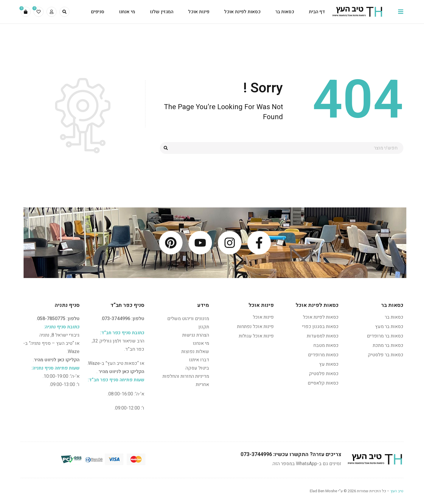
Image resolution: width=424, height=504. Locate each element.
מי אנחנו (201, 343)
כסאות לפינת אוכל (321, 317)
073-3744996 (116, 319)
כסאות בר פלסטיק (386, 355)
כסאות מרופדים (323, 355)
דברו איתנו (199, 360)
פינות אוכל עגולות (256, 336)
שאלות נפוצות (195, 352)
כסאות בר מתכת (388, 345)
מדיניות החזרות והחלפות (186, 376)
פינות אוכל (263, 317)
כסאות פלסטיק (324, 374)
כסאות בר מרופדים (385, 336)
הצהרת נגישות (196, 335)
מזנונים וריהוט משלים (188, 319)
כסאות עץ (329, 364)
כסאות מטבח (326, 345)
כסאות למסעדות (323, 336)
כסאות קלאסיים (323, 383)
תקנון (204, 327)
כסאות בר (394, 317)
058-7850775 (51, 319)
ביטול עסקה (197, 368)
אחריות (202, 385)
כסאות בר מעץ (389, 327)
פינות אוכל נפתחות (255, 327)
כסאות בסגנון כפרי (320, 327)
